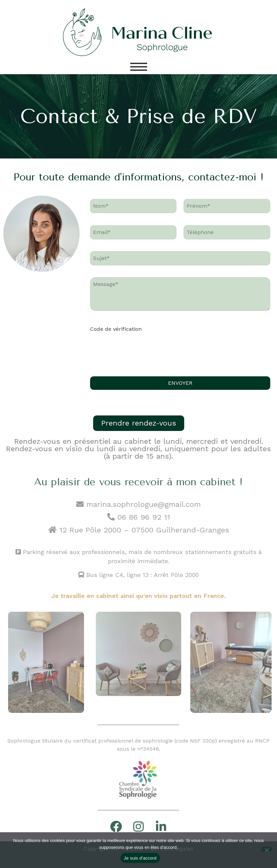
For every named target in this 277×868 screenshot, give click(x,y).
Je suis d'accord (140, 858)
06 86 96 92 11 (139, 517)
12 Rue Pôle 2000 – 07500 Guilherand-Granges (144, 530)
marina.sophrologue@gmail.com (138, 504)
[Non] (267, 849)
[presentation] (141, 351)
